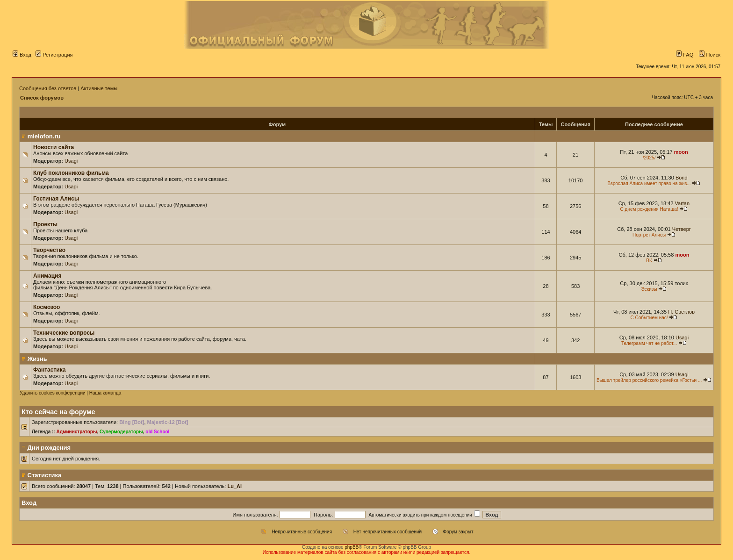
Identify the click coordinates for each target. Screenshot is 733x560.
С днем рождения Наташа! (649, 209)
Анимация (47, 276)
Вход (22, 55)
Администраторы (76, 432)
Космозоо (47, 307)
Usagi (71, 161)
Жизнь (37, 359)
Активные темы (99, 88)
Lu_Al (234, 486)
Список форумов (42, 98)
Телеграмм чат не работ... (649, 343)
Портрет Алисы (649, 235)
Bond (682, 178)
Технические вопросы (64, 333)
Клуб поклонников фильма (71, 173)
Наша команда (105, 393)
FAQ (685, 55)
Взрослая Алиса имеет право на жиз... (649, 183)
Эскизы (649, 289)
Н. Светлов (681, 312)
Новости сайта (54, 147)
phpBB (352, 547)
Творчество (49, 250)
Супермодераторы (121, 432)
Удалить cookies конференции (53, 393)
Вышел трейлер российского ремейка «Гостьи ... (649, 380)
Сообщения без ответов (48, 88)
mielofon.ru (44, 136)
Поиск (710, 55)
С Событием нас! (649, 318)
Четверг (682, 229)
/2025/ (649, 158)
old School (157, 432)
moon (681, 152)
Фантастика (49, 370)
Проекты (45, 224)
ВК (649, 261)
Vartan (683, 203)
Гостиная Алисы (56, 199)
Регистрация (54, 55)
